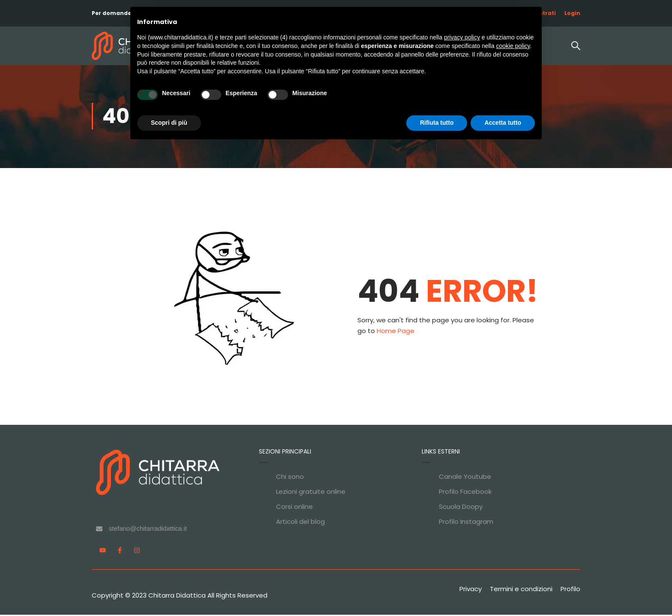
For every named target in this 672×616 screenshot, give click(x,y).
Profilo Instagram (466, 523)
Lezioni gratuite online (311, 493)
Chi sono (290, 478)
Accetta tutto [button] (503, 123)
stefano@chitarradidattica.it (148, 530)
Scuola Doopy (461, 508)
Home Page (396, 332)
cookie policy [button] (513, 46)
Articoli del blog (300, 523)
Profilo (570, 590)
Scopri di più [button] (169, 123)
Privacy (471, 590)
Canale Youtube (465, 478)
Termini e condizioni (521, 590)
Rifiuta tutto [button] (437, 123)
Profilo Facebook (465, 493)
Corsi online (294, 508)
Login (572, 13)
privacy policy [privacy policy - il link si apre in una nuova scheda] (462, 37)
